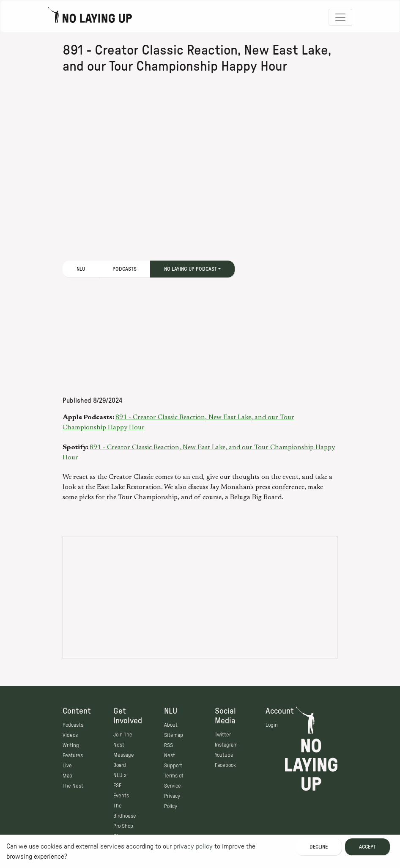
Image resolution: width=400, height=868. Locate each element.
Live (67, 766)
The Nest (73, 786)
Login (272, 725)
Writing (71, 745)
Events (121, 796)
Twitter (223, 735)
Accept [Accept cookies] (367, 847)
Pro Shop (123, 826)
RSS (168, 745)
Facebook (225, 765)
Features (73, 755)
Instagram (226, 745)
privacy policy (193, 846)
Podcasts (125, 269)
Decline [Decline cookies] (319, 847)
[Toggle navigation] (340, 17)
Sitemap (174, 735)
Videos (70, 735)
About (171, 725)
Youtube (224, 755)
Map (67, 776)
